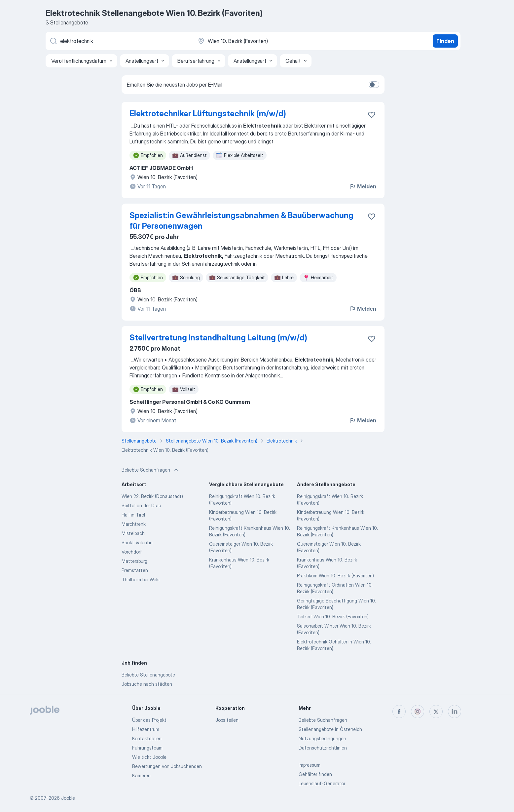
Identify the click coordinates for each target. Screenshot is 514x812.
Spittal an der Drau (141, 505)
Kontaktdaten (147, 738)
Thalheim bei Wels (141, 580)
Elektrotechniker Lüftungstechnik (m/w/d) (208, 114)
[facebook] (399, 712)
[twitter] (436, 712)
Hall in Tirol (133, 515)
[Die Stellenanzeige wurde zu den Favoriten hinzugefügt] (372, 115)
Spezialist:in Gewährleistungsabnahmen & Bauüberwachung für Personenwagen (241, 221)
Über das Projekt (149, 720)
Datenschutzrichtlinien (323, 748)
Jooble (68, 798)
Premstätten (135, 570)
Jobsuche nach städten (147, 684)
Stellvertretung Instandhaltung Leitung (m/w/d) (218, 338)
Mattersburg (134, 561)
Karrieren (141, 775)
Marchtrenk (134, 524)
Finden (445, 41)
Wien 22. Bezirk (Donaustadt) (152, 496)
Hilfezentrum (146, 729)
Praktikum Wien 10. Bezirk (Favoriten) (335, 576)
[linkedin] (455, 712)
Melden (363, 186)
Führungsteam (147, 748)
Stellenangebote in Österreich (330, 729)
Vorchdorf (132, 552)
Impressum (310, 765)
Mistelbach (133, 533)
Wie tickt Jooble (149, 757)
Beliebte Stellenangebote (148, 675)
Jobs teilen (227, 720)
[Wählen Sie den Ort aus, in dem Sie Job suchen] (266, 41)
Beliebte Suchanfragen (323, 720)
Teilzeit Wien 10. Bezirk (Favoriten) (333, 617)
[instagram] (418, 712)
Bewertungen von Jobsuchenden (167, 766)
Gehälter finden (315, 774)
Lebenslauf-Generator (322, 783)
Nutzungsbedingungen (322, 738)
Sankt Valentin (137, 542)
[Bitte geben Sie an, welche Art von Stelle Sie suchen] (118, 41)
